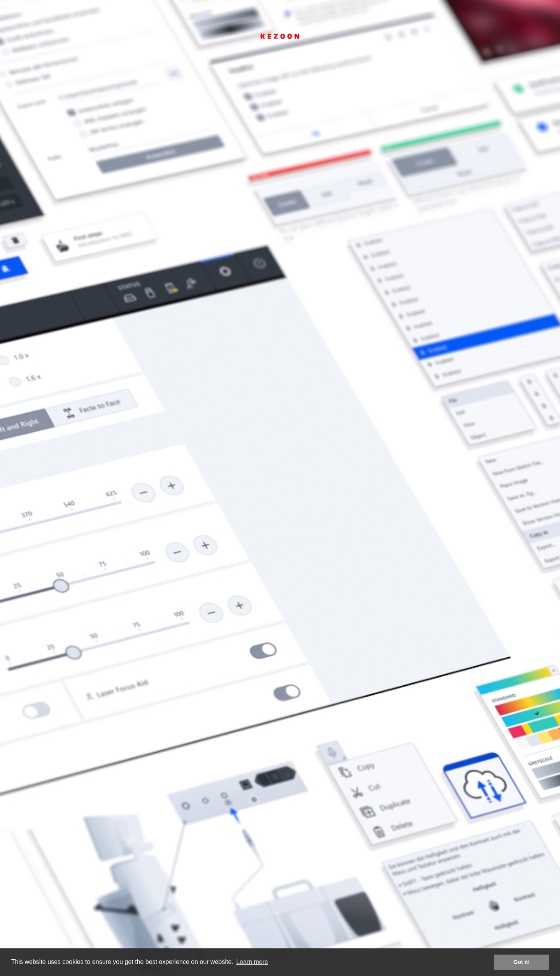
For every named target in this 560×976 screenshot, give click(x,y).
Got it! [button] (521, 962)
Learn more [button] (252, 962)
